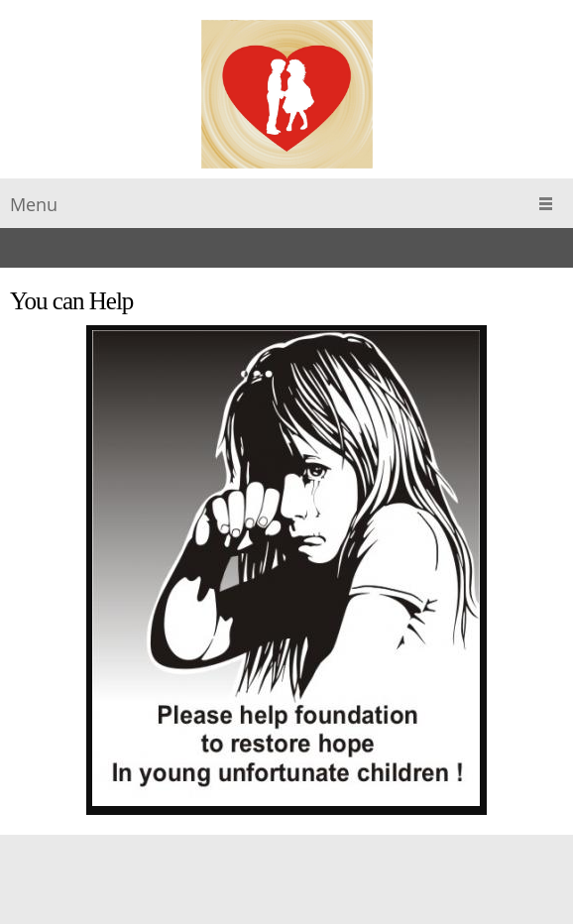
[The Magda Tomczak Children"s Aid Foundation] (287, 94)
